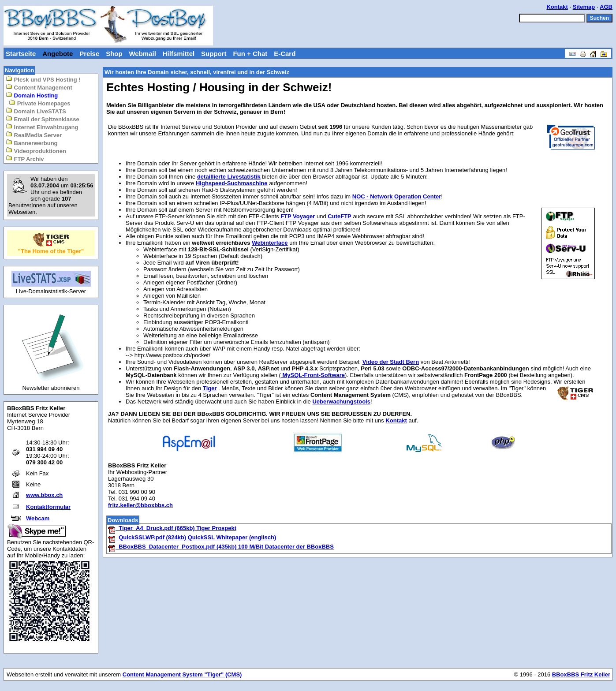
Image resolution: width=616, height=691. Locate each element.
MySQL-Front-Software (313, 375)
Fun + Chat (250, 54)
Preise (89, 54)
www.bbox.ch (44, 495)
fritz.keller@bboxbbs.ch (140, 505)
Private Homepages (39, 103)
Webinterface (270, 243)
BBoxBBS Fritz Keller (581, 674)
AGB (606, 7)
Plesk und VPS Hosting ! (43, 79)
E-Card (285, 54)
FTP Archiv (25, 159)
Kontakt (557, 7)
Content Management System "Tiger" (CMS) (182, 674)
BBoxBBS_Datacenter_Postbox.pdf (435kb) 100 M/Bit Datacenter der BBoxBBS (221, 547)
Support (214, 54)
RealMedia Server (34, 135)
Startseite (21, 54)
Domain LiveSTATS (36, 111)
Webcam (38, 518)
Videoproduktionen (36, 151)
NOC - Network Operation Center (397, 196)
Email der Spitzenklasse (43, 119)
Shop (114, 54)
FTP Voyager (298, 216)
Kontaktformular (48, 507)
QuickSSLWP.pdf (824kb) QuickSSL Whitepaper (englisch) (192, 537)
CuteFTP (339, 216)
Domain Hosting (32, 95)
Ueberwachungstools (341, 402)
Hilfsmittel (179, 54)
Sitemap (584, 7)
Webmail (142, 54)
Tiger (210, 388)
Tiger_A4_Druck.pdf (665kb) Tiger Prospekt (172, 528)
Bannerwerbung (32, 143)
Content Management (39, 87)
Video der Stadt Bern (391, 362)
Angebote (58, 54)
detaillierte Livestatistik (229, 177)
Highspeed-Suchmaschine (232, 183)
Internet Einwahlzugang (42, 127)
